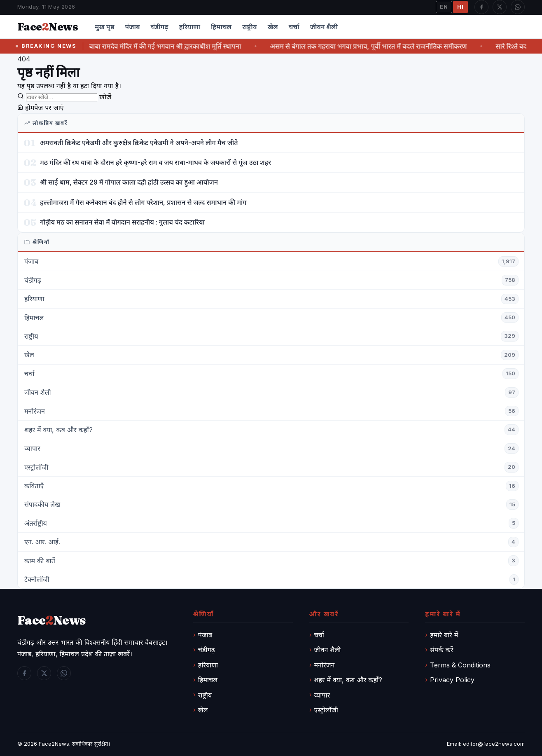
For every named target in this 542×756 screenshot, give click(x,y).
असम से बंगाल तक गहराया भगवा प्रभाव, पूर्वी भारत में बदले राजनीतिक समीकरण (376, 46)
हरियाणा (190, 27)
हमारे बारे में (444, 635)
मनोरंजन (325, 665)
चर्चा (294, 27)
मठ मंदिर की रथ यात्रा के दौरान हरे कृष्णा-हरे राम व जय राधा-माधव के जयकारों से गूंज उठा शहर (155, 162)
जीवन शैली (324, 27)
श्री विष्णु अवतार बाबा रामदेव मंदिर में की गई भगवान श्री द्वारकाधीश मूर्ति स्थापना (152, 46)
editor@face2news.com (494, 744)
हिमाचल (221, 27)
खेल (273, 27)
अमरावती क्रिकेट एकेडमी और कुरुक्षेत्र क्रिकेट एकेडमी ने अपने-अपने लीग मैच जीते (139, 143)
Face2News (54, 744)
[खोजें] (62, 97)
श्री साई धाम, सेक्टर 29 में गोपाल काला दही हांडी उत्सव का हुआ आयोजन (129, 182)
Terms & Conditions (460, 665)
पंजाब (133, 27)
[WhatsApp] (518, 7)
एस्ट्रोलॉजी (326, 710)
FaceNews (52, 620)
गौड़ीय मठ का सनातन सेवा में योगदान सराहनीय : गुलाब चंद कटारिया (122, 222)
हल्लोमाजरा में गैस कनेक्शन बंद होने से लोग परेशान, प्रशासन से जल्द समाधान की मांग (143, 202)
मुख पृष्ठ (104, 27)
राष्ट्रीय (249, 27)
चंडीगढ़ (160, 27)
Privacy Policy (452, 680)
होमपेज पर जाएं (41, 108)
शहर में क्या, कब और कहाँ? (348, 680)
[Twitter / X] (500, 7)
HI (460, 7)
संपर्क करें (442, 650)
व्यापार (322, 695)
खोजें (105, 97)
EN (444, 7)
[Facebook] (481, 7)
